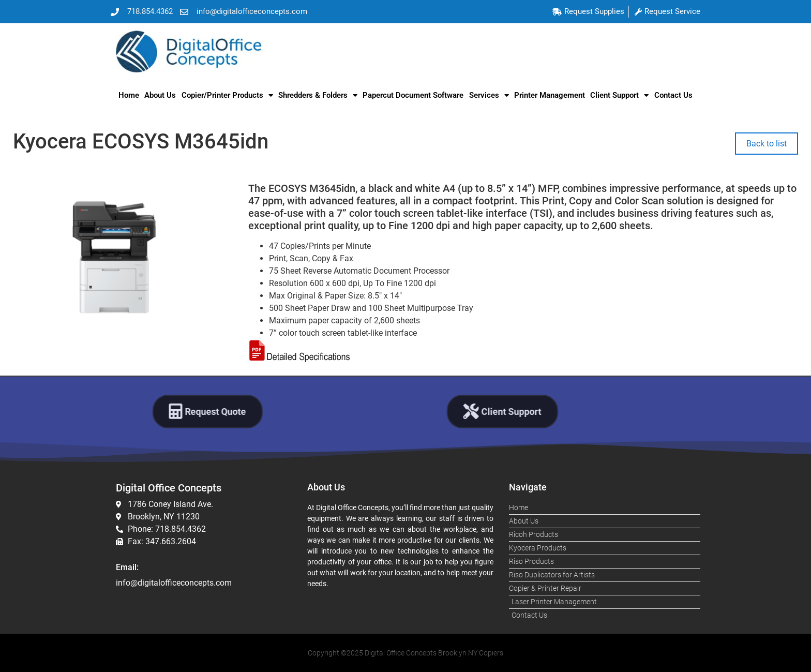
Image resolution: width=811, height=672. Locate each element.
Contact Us (673, 95)
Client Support (619, 95)
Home (129, 95)
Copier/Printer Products (227, 95)
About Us (160, 95)
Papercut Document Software (413, 95)
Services (489, 95)
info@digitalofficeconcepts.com (174, 583)
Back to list (767, 144)
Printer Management (550, 95)
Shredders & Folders (318, 95)
